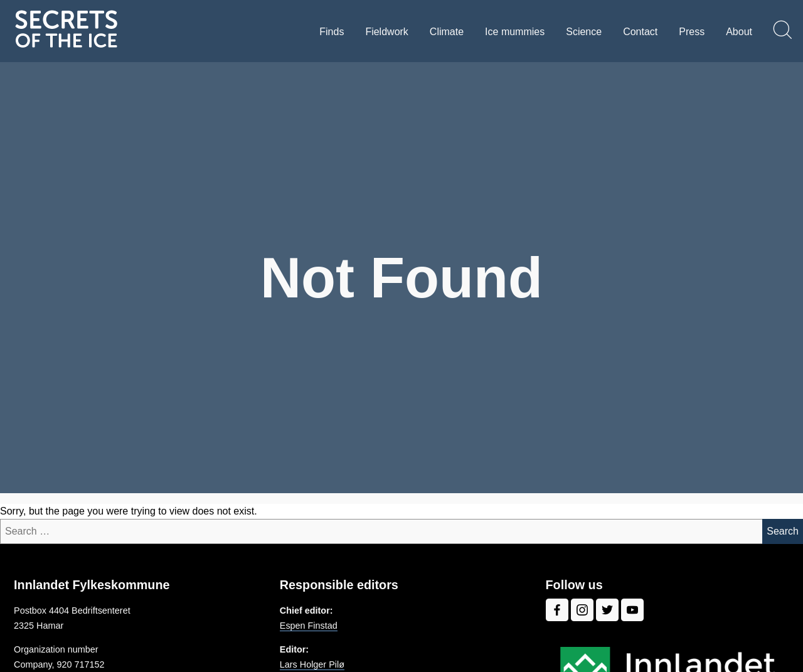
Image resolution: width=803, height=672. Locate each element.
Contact (640, 32)
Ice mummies (515, 32)
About (739, 32)
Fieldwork (386, 32)
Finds (332, 32)
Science (584, 32)
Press (692, 32)
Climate (447, 32)
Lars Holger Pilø (312, 664)
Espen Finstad (309, 626)
